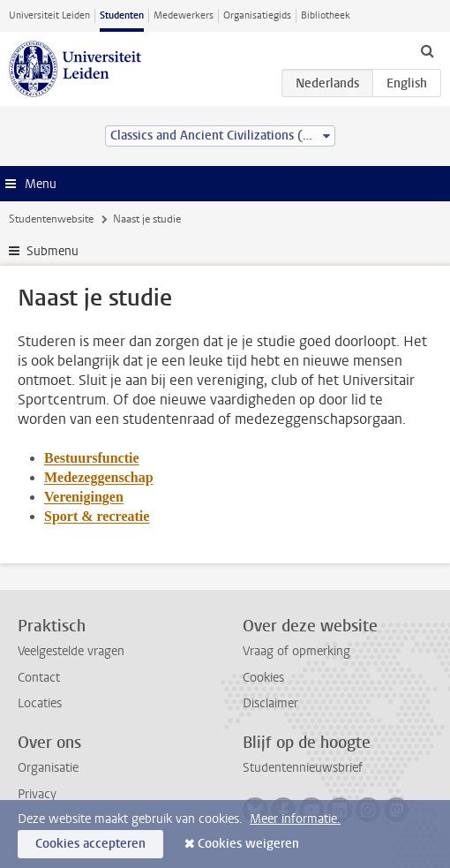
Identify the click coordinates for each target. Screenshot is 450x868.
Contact (39, 678)
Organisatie (48, 768)
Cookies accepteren (90, 844)
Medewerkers (184, 15)
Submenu (52, 251)
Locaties (40, 703)
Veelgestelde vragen (71, 651)
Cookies (263, 678)
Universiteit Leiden (49, 15)
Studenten (122, 15)
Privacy (37, 794)
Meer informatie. (295, 819)
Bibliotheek (326, 15)
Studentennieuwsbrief (303, 768)
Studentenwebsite (51, 219)
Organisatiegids (257, 15)
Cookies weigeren (248, 844)
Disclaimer (270, 703)
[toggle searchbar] (427, 50)
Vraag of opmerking (296, 651)
